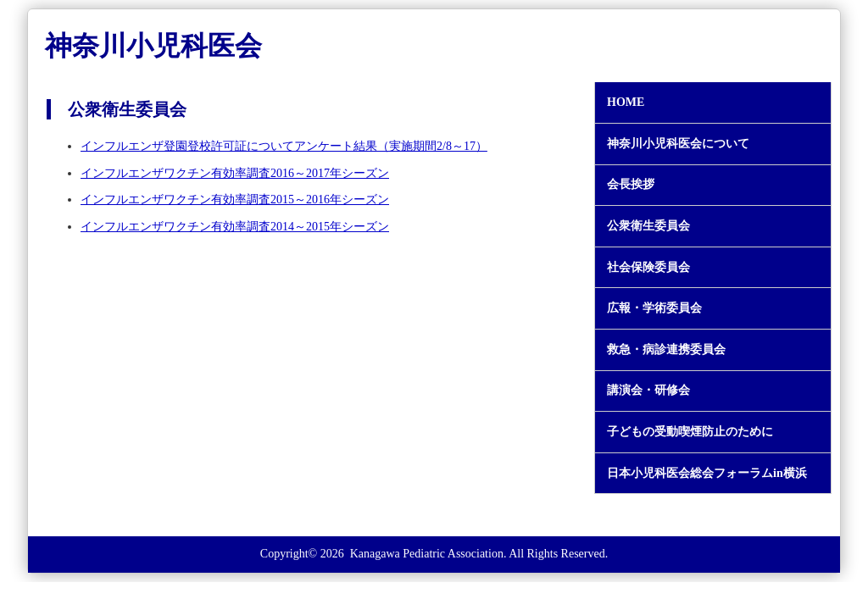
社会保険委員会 (648, 268)
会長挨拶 (631, 185)
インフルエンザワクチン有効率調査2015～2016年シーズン (235, 200)
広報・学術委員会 (654, 308)
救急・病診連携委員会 (666, 350)
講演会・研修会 (648, 391)
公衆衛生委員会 (648, 226)
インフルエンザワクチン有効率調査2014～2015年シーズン (235, 227)
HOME (626, 103)
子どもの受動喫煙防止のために (690, 432)
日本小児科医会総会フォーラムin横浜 (707, 474)
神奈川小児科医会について (678, 144)
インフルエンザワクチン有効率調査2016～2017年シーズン (235, 173)
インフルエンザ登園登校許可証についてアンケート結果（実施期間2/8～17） (284, 146)
